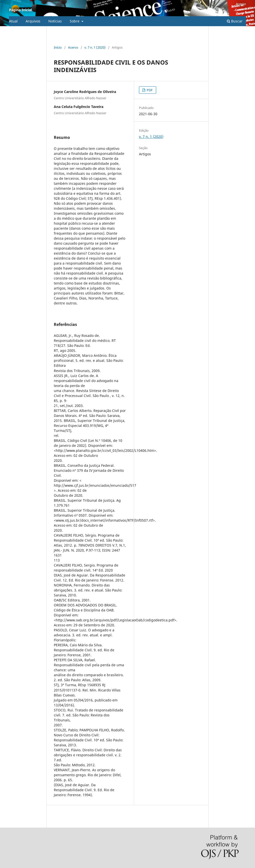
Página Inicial (20, 10)
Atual (13, 21)
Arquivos (33, 21)
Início (58, 47)
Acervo (73, 47)
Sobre (75, 21)
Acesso (241, 4)
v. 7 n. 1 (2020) (95, 47)
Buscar (235, 21)
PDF (149, 90)
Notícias (55, 21)
